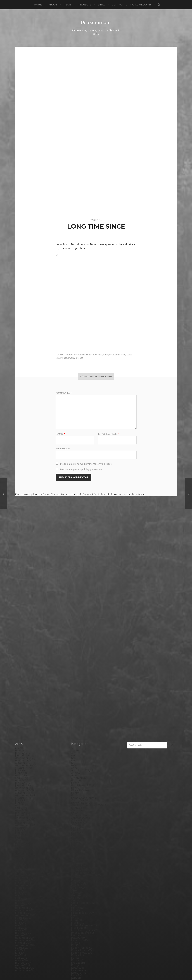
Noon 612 (77, 825)
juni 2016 (21, 711)
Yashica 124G (79, 940)
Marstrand (78, 805)
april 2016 (21, 716)
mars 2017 (21, 688)
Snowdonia (78, 898)
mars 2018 (21, 658)
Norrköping (78, 828)
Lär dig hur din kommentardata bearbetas (119, 495)
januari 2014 (23, 783)
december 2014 (25, 756)
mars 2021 (21, 568)
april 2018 (21, 656)
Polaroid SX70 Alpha (84, 863)
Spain (75, 900)
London (76, 795)
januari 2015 (23, 753)
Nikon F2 (77, 820)
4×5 (73, 571)
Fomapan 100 (80, 688)
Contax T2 (78, 638)
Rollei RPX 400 (81, 873)
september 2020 (26, 583)
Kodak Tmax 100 (81, 768)
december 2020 (25, 576)
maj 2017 (21, 683)
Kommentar (64, 393)
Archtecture (79, 596)
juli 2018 (20, 648)
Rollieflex (77, 878)
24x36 (60, 355)
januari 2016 (23, 723)
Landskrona (78, 788)
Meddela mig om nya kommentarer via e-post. (86, 464)
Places (75, 848)
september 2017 (25, 673)
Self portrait (79, 888)
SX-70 (75, 915)
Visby (74, 933)
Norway (76, 830)
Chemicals (77, 626)
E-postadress (108, 434)
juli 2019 (20, 618)
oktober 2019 (23, 611)
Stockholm (78, 905)
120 (73, 566)
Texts (68, 5)
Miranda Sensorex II (83, 813)
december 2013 (25, 786)
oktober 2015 (23, 731)
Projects (85, 5)
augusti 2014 (23, 766)
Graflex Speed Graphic (85, 721)
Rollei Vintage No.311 (84, 875)
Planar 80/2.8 (80, 850)
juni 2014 (21, 771)
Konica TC (77, 778)
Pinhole (76, 845)
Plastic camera (80, 853)
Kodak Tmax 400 (82, 771)
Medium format (81, 810)
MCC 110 (76, 808)
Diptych (108, 355)
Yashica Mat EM (81, 943)
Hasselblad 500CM (83, 731)
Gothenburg (79, 713)
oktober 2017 (23, 671)
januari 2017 (23, 693)
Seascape (77, 885)
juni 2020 (21, 591)
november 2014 (25, 758)
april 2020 (21, 596)
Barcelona (79, 355)
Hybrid (75, 736)
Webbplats (63, 448)
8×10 (74, 583)
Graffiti (75, 718)
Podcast (76, 855)
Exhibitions (78, 676)
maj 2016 (20, 713)
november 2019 (25, 608)
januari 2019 (23, 633)
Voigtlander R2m (82, 935)
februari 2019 (23, 631)
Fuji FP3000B (80, 706)
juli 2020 (21, 588)
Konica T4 (77, 776)
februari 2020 (24, 601)
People (76, 840)
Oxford (76, 833)
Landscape (78, 786)
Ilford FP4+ (78, 738)
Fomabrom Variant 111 (84, 686)
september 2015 (25, 733)
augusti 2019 (23, 616)
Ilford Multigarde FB (84, 743)
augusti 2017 (23, 676)
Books (75, 611)
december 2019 (25, 606)
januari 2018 (23, 663)
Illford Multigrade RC (84, 748)
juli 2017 (20, 678)
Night (75, 818)
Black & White (94, 355)
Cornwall (77, 643)
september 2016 (25, 703)
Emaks (75, 671)
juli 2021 (20, 566)
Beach (75, 601)
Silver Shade (79, 890)
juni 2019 (21, 621)
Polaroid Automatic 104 (86, 858)
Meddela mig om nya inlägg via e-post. (82, 469)
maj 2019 (21, 623)
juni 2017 (21, 681)
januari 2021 (23, 573)
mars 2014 (21, 778)
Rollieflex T (78, 880)
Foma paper (79, 683)
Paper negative (81, 838)
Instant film (78, 756)
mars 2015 (21, 748)
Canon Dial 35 (80, 618)
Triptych (76, 928)
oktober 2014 (23, 761)
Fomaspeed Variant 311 (85, 691)
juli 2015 (20, 738)
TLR (74, 920)
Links (102, 5)
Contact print (79, 633)
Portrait (76, 865)
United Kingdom (81, 930)
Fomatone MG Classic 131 (86, 693)
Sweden (76, 913)
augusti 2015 (23, 736)
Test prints (78, 918)
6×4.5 (74, 576)
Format (76, 696)
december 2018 (25, 636)
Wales (75, 938)
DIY (73, 663)
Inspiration (78, 753)
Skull (74, 895)
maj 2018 (21, 653)
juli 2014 (20, 768)
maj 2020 (21, 593)
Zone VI (76, 945)
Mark (74, 803)
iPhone (76, 761)
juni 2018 (21, 651)
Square (76, 903)
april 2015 (21, 746)
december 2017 (25, 666)
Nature (76, 815)
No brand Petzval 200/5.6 (87, 823)
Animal (75, 593)
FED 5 (75, 678)
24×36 (75, 568)
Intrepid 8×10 (79, 758)
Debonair (77, 651)
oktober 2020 (24, 581)
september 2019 (25, 613)
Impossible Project (83, 751)
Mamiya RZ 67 (80, 800)
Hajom (75, 723)
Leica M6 (76, 793)
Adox (74, 586)
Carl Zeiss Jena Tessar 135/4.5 (89, 623)
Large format (79, 791)
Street (80, 358)
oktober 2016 (23, 701)
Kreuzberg (78, 781)
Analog (69, 355)
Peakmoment (96, 22)
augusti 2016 (23, 706)
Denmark (77, 653)
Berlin (75, 606)
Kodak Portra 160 (82, 766)
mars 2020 (22, 598)
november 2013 (25, 788)
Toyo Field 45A (80, 925)
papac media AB (141, 5)
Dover (75, 666)
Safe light (77, 883)
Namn (60, 434)
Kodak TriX (119, 355)
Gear (74, 708)
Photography (68, 358)
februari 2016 (23, 721)
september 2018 (25, 643)
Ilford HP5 (78, 741)
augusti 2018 (23, 646)
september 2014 (25, 763)
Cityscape (77, 628)
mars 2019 (21, 628)
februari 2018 (23, 661)
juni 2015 (21, 741)
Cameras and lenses (83, 616)
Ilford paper (79, 746)
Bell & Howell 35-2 (83, 603)
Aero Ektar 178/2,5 (82, 588)
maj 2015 (20, 743)
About (53, 5)
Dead (75, 648)
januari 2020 (23, 603)
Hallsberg (77, 728)
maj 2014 (21, 773)
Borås (75, 613)
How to (76, 733)
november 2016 (25, 698)
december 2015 (25, 726)
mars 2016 (21, 718)
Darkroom (78, 646)
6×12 (74, 573)
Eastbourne (79, 668)
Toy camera (78, 923)
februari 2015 (23, 751)
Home (38, 5)
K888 (75, 763)
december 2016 (25, 696)
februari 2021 (23, 571)
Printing (76, 868)
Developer (78, 656)
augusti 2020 (23, 586)
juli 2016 (20, 708)
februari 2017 (23, 691)
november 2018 (25, 638)
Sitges (75, 893)
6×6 (73, 578)
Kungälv (76, 783)
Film (74, 681)
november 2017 (25, 668)
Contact (118, 5)
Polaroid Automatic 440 (86, 860)
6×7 (73, 581)
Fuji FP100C (78, 703)
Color (75, 631)
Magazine (77, 798)
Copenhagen (79, 641)
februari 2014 (23, 781)
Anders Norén (101, 970)
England (77, 673)
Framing (76, 698)
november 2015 (25, 728)
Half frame (78, 726)
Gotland (76, 716)
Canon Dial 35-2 (81, 621)
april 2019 (21, 626)
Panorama (78, 835)
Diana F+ (76, 658)
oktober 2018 (23, 641)
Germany (77, 711)
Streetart (77, 910)
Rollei (75, 870)
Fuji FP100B (79, 701)
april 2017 (21, 686)
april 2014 (21, 776)
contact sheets (80, 636)
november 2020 (25, 578)
